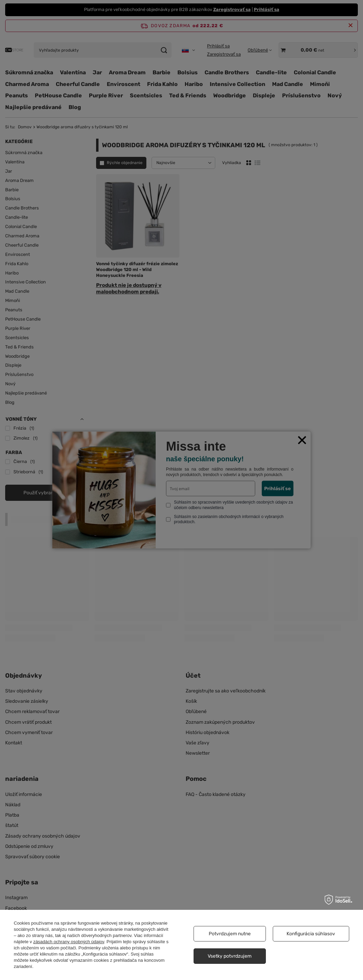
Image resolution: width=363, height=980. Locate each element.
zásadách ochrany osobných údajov (69, 942)
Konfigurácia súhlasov (311, 934)
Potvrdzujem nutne (230, 934)
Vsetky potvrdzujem (230, 956)
